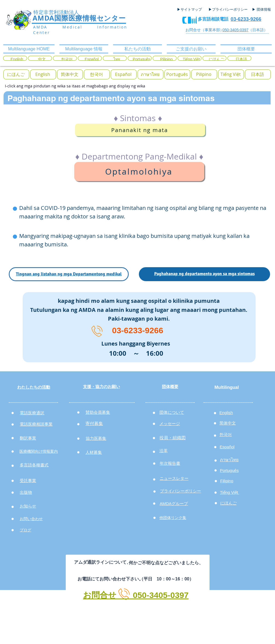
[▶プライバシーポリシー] (229, 10)
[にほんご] (216, 59)
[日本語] (241, 59)
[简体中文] (70, 74)
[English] (17, 59)
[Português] (141, 59)
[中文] (42, 59)
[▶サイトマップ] (191, 10)
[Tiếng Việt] (191, 59)
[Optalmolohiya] (139, 172)
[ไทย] (117, 59)
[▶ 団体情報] (263, 10)
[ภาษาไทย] (150, 74)
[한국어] (67, 59)
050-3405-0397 (235, 30)
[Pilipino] (166, 59)
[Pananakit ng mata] (140, 130)
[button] (16, 74)
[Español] (92, 59)
